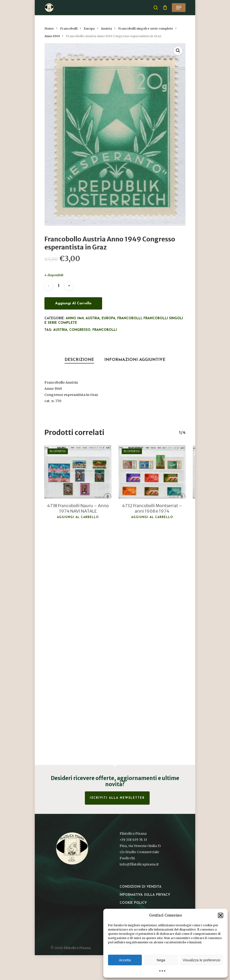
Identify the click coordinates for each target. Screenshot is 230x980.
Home (49, 29)
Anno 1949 (52, 36)
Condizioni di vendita (141, 887)
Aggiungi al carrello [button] (78, 517)
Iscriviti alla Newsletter (117, 798)
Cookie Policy (133, 903)
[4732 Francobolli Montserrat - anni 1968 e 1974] (152, 472)
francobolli (105, 330)
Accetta (125, 960)
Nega (161, 960)
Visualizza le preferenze (202, 960)
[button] (221, 915)
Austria (106, 29)
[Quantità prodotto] (59, 286)
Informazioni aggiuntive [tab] (135, 360)
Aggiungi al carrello (73, 303)
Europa (89, 29)
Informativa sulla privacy (145, 895)
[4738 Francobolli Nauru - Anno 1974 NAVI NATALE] (78, 472)
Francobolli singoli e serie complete (146, 29)
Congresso (80, 330)
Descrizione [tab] (79, 360)
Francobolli (69, 29)
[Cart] (165, 8)
